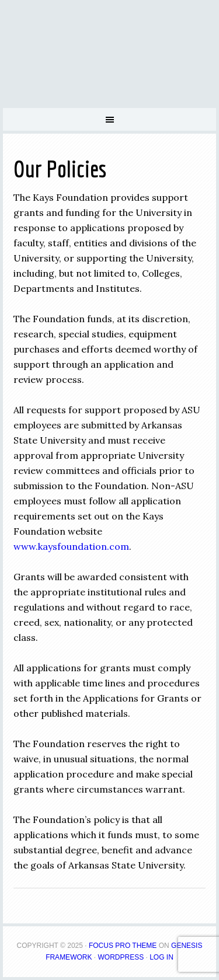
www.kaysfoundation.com (71, 546)
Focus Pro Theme (123, 946)
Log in (161, 957)
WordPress (121, 957)
